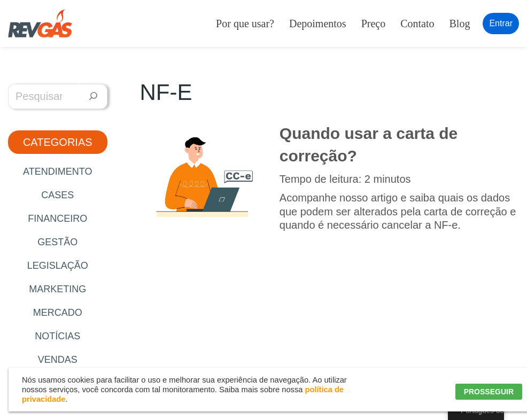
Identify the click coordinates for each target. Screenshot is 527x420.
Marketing (57, 289)
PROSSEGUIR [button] (489, 392)
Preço (374, 24)
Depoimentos (318, 24)
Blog (460, 24)
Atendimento (57, 172)
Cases (57, 195)
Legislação (58, 266)
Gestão (57, 242)
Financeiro (57, 219)
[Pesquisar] (93, 96)
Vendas (58, 360)
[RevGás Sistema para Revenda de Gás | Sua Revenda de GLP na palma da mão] (40, 24)
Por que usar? (245, 24)
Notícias (57, 336)
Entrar (501, 23)
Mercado (58, 313)
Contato (417, 24)
